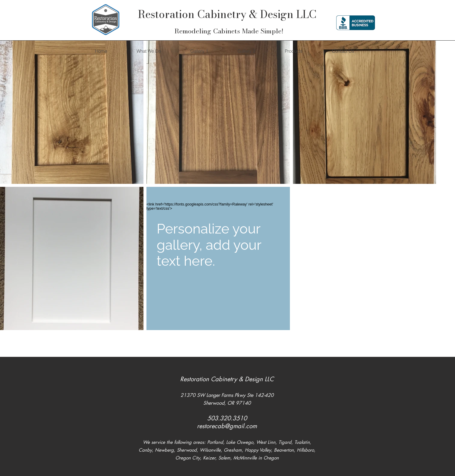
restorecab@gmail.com (227, 426)
